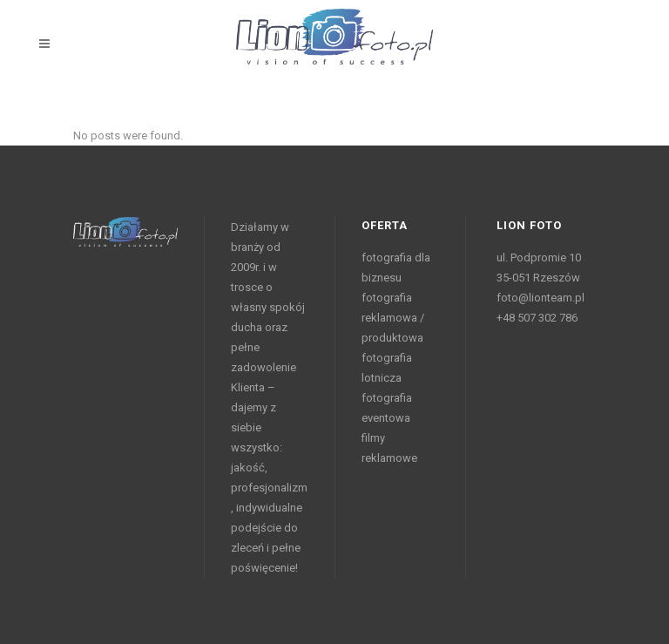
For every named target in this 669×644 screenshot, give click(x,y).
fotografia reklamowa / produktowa (393, 318)
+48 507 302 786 (537, 318)
